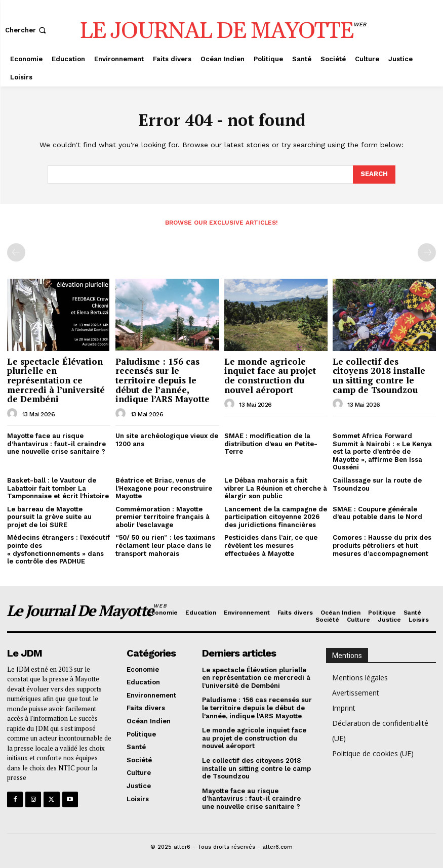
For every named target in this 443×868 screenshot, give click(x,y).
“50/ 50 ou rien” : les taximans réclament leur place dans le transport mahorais (165, 545)
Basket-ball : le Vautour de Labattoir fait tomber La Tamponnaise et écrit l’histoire (58, 488)
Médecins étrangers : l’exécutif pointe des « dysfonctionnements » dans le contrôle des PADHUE (58, 549)
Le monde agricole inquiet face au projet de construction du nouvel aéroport (270, 376)
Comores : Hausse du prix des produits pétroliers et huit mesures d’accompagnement (382, 545)
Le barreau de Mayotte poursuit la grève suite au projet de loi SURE (49, 517)
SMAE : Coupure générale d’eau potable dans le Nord (377, 513)
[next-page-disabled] (427, 252)
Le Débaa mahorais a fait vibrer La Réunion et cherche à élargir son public (276, 488)
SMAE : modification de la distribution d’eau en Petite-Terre (271, 444)
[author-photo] (14, 414)
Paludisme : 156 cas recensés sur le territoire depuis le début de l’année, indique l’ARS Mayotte (163, 380)
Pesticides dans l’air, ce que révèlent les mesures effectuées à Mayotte (271, 545)
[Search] (374, 175)
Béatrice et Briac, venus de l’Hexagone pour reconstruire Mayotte (164, 488)
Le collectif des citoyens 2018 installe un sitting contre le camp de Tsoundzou (379, 376)
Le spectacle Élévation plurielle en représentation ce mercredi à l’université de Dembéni (56, 380)
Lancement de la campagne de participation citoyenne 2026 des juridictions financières (276, 517)
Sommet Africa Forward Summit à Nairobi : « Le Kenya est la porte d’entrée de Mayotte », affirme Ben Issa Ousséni (382, 451)
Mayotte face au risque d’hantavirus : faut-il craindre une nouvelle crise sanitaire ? (56, 444)
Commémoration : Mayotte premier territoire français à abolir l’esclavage (163, 517)
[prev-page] (16, 252)
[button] (27, 30)
